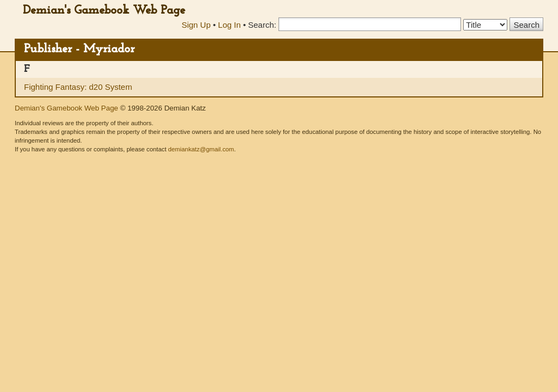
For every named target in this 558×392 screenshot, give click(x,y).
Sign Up (196, 25)
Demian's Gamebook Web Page (104, 11)
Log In (229, 25)
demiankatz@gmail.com (201, 149)
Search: (262, 25)
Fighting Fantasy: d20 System (78, 87)
